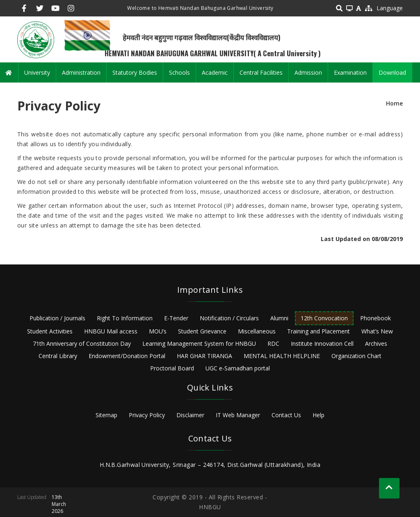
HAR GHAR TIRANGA (204, 356)
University (37, 72)
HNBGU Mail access (111, 331)
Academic (215, 72)
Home (394, 103)
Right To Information (125, 318)
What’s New (377, 331)
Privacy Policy (147, 415)
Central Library (58, 356)
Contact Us (286, 415)
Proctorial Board (172, 368)
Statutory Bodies (135, 72)
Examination (350, 72)
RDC (273, 344)
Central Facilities (261, 72)
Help (318, 415)
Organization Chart (356, 356)
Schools (179, 72)
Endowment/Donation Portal (127, 356)
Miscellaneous (257, 331)
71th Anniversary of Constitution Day (82, 344)
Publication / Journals (57, 318)
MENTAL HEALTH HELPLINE (282, 356)
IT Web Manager (238, 415)
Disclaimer (190, 415)
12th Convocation (324, 318)
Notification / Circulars (229, 318)
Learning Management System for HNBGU (199, 344)
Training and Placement (318, 331)
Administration (81, 72)
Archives (376, 344)
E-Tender (176, 318)
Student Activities (50, 331)
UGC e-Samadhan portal (238, 368)
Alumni (279, 318)
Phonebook (375, 318)
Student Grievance (202, 331)
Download (392, 72)
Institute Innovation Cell (322, 344)
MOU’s (158, 331)
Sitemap (106, 415)
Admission (308, 72)
